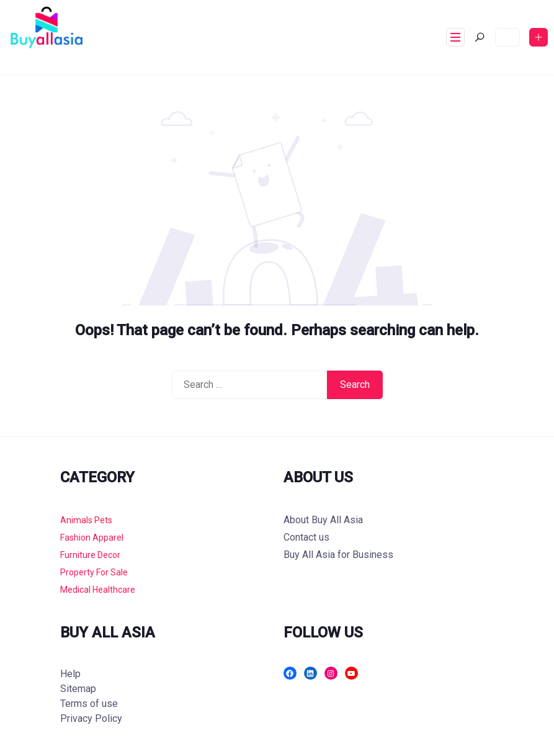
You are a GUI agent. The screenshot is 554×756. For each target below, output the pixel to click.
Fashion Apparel (92, 538)
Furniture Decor (90, 555)
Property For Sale (94, 572)
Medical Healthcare (98, 590)
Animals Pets (86, 520)
